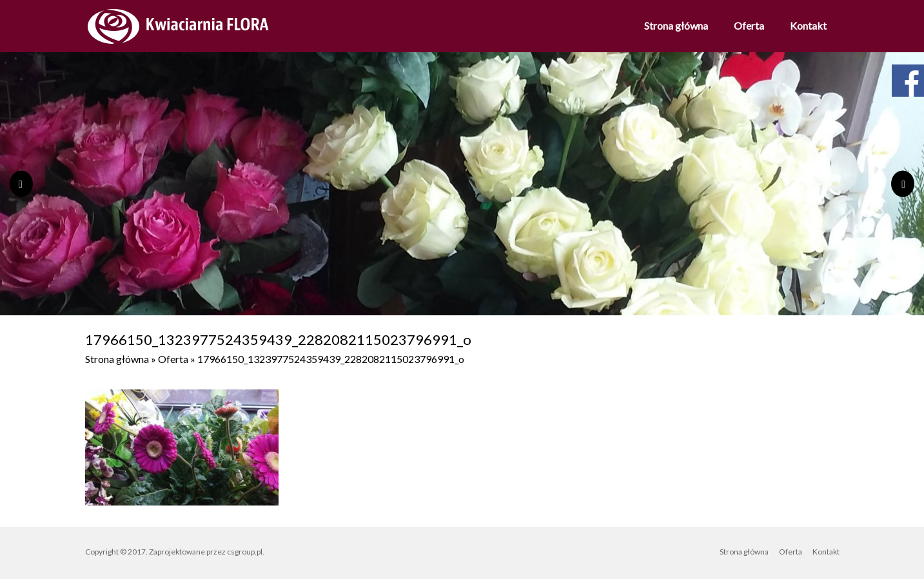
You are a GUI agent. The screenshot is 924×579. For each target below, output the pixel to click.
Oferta (749, 25)
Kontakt (808, 25)
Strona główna (676, 25)
